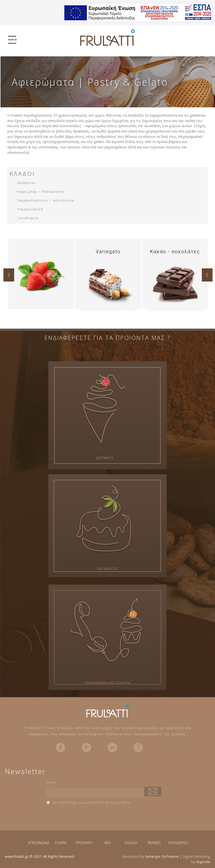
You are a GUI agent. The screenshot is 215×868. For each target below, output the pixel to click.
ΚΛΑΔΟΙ (131, 843)
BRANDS (154, 843)
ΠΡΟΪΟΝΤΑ (84, 843)
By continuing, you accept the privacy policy (88, 802)
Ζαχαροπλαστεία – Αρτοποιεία (46, 200)
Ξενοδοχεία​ (28, 218)
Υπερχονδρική (30, 209)
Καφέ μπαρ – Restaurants (41, 192)
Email (51, 782)
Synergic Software (162, 856)
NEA (107, 843)
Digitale (203, 862)
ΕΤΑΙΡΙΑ (61, 843)
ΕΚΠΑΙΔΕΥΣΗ (178, 843)
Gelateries (26, 183)
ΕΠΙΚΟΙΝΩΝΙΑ (39, 843)
